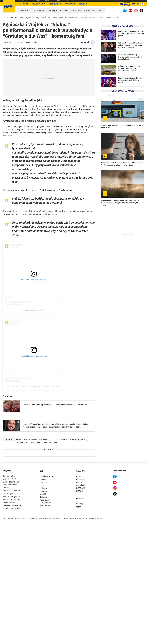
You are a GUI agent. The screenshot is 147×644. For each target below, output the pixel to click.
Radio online (45, 506)
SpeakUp (91, 519)
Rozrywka (38, 4)
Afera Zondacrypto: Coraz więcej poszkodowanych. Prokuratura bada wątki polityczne (66, 10)
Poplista (6, 488)
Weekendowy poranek (12, 505)
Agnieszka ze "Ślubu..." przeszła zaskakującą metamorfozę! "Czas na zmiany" (55, 405)
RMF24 (39, 1)
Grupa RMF (81, 471)
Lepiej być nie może (11, 479)
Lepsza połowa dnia (11, 482)
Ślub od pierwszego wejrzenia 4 (69, 440)
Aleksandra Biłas (31, 42)
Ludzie (42, 485)
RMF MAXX (59, 1)
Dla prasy (80, 479)
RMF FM (21, 1)
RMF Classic (49, 1)
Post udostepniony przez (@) (34, 310)
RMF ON (30, 1)
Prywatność (99, 519)
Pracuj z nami (45, 500)
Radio (42, 471)
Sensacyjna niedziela (12, 499)
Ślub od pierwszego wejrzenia (68, 106)
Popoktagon (8, 494)
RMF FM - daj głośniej (11, 497)
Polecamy (44, 491)
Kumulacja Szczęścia (48, 476)
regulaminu (73, 519)
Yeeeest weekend (10, 502)
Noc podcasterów (10, 485)
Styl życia (54, 4)
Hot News (23, 4)
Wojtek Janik (50, 443)
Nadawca (43, 497)
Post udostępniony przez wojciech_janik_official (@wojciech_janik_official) (34, 386)
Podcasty (43, 488)
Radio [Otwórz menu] (82, 4)
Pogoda (79, 506)
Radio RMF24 (71, 1)
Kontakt (43, 494)
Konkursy (70, 4)
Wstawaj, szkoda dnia (12, 508)
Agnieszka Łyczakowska (29, 443)
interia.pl (80, 504)
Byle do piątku (9, 476)
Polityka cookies (82, 519)
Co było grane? (45, 503)
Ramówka (44, 479)
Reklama (80, 476)
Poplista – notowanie (11, 491)
